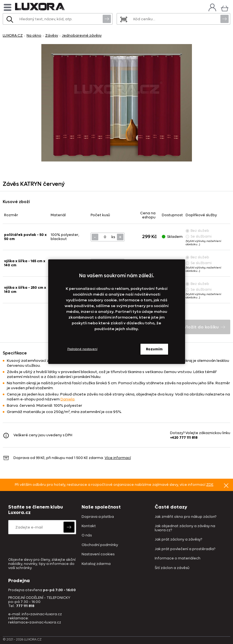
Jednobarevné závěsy (82, 35)
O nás (87, 535)
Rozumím (154, 349)
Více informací (118, 458)
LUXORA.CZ (13, 35)
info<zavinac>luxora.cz (42, 614)
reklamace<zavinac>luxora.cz (35, 622)
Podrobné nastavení (82, 349)
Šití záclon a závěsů (172, 568)
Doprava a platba (98, 517)
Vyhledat (107, 19)
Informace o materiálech (178, 558)
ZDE (210, 485)
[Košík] (225, 8)
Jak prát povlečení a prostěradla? (185, 549)
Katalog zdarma (96, 564)
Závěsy (52, 35)
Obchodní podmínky (100, 545)
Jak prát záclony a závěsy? (178, 540)
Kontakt (89, 526)
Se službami (199, 236)
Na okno (34, 35)
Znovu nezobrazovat (226, 485)
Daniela (67, 399)
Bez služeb (197, 231)
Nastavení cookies (98, 554)
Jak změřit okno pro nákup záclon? (185, 517)
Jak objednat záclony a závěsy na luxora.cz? (185, 528)
